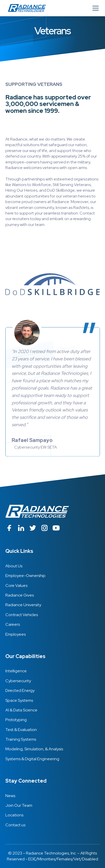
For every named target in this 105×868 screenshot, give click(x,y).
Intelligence (16, 671)
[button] (95, 8)
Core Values (16, 585)
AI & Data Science (21, 710)
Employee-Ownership (25, 576)
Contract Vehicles (22, 615)
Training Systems (21, 739)
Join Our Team (19, 805)
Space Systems (19, 700)
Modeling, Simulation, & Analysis (34, 749)
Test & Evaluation (21, 730)
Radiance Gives (20, 595)
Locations (14, 815)
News (10, 796)
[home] (26, 8)
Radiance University (23, 605)
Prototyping (16, 720)
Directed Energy (20, 690)
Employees (16, 634)
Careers (13, 624)
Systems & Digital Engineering (32, 759)
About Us (14, 566)
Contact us (15, 825)
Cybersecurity (18, 681)
